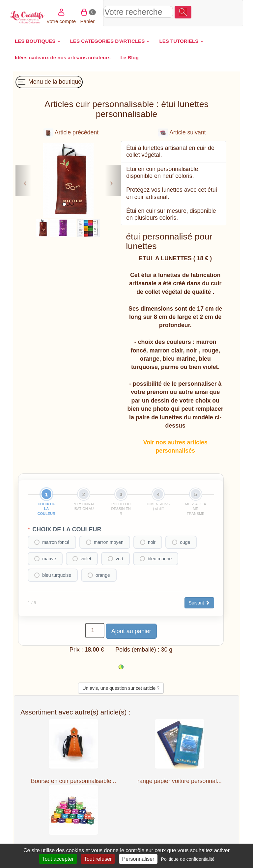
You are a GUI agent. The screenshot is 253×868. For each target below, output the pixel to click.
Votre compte (204, 12)
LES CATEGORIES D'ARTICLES (110, 41)
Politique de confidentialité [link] (188, 859)
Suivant (199, 603)
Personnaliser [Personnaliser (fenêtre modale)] (138, 859)
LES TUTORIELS (181, 41)
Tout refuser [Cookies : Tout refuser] (98, 859)
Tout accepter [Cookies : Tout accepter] (58, 859)
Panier (231, 12)
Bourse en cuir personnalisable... (74, 781)
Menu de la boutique (49, 82)
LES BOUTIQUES (38, 41)
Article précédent (71, 132)
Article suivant (182, 132)
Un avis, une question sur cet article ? (121, 688)
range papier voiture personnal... (180, 781)
